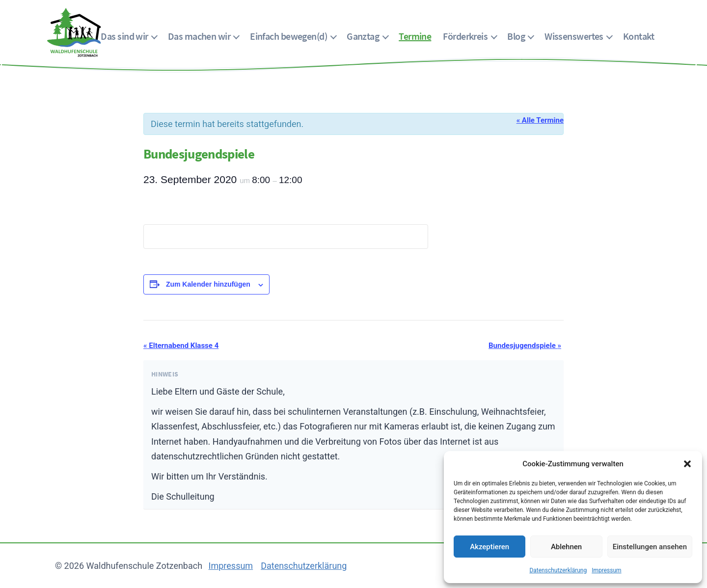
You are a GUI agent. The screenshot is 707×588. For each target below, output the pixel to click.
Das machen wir (199, 36)
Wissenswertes (574, 36)
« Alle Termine (540, 120)
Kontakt (639, 36)
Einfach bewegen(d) (288, 36)
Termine (415, 36)
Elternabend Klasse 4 (181, 346)
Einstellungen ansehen (650, 547)
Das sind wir (124, 36)
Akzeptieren (489, 547)
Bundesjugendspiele (525, 346)
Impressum (606, 570)
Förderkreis (465, 36)
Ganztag (363, 36)
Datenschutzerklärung (558, 570)
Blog (516, 36)
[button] (687, 464)
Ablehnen (566, 547)
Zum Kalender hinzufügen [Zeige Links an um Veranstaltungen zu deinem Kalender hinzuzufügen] (208, 284)
